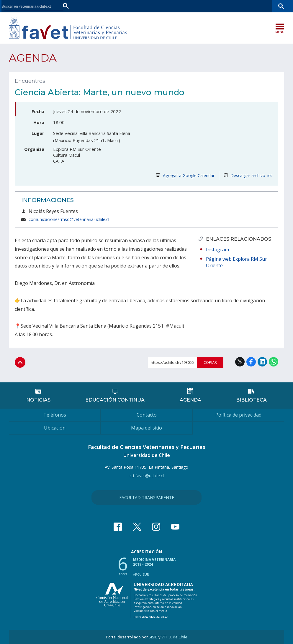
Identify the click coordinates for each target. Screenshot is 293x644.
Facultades (189, 6)
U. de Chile (178, 637)
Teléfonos (55, 415)
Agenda (33, 58)
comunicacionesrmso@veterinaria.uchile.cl (69, 219)
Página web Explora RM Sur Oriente (236, 262)
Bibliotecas (263, 6)
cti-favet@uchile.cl (147, 476)
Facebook (251, 362)
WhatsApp (274, 362)
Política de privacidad (238, 415)
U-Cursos (219, 6)
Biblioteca (251, 400)
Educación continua (115, 400)
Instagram (217, 250)
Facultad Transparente (147, 497)
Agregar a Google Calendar (185, 175)
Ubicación (55, 428)
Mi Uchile (240, 6)
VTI (164, 637)
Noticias (38, 400)
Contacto (147, 415)
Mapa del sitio (146, 428)
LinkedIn (262, 362)
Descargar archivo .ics (248, 175)
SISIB (153, 637)
